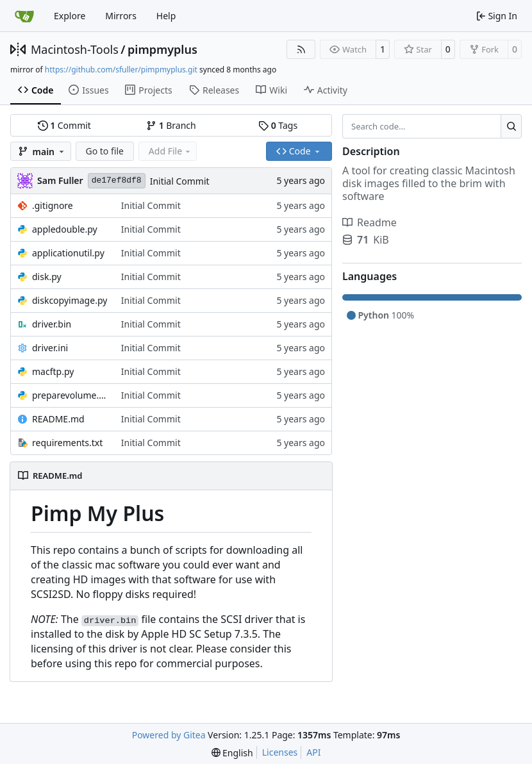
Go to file (105, 151)
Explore (70, 16)
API (313, 752)
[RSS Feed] (301, 49)
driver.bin (52, 324)
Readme (370, 222)
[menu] (232, 753)
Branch (171, 125)
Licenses (280, 752)
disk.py (47, 277)
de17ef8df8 (117, 180)
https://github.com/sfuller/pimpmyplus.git (121, 70)
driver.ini (50, 348)
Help (166, 16)
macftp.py (53, 371)
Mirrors (121, 16)
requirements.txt (67, 443)
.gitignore (53, 205)
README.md (58, 419)
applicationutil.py (68, 253)
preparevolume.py (70, 395)
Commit (64, 125)
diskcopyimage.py (70, 300)
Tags (278, 125)
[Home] (24, 16)
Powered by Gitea (169, 735)
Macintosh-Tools (75, 49)
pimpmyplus (162, 49)
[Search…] (511, 126)
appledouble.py (65, 229)
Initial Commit (180, 181)
